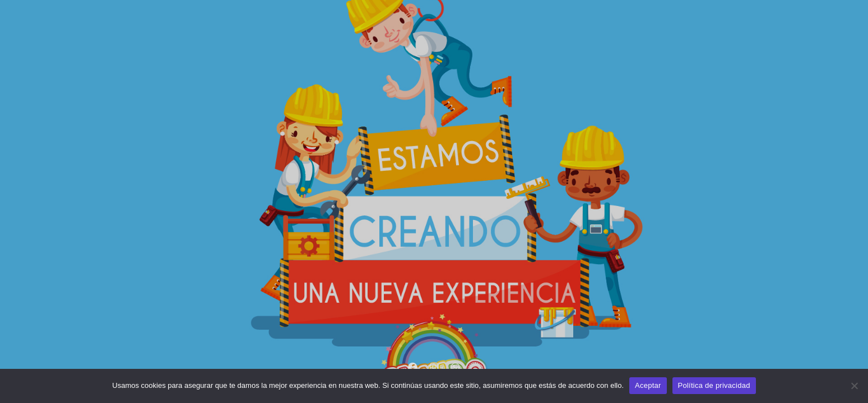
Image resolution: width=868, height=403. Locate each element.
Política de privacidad (714, 385)
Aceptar (648, 385)
